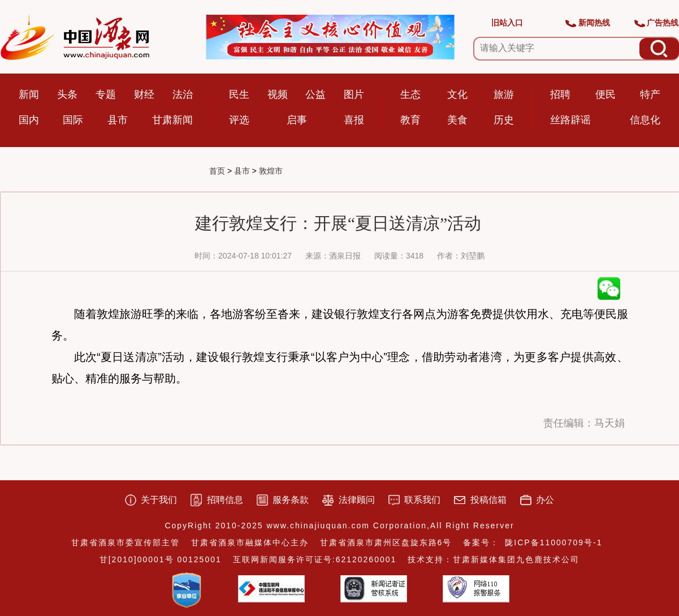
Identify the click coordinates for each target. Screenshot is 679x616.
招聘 (560, 94)
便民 (606, 94)
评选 (239, 120)
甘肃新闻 (172, 120)
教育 (410, 120)
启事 (297, 120)
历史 (504, 120)
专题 (106, 94)
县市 (118, 120)
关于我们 (159, 500)
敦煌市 (271, 171)
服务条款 (291, 500)
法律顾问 (357, 500)
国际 (73, 120)
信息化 (645, 120)
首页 (217, 171)
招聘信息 (225, 500)
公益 (315, 94)
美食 (457, 120)
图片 (354, 94)
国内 (29, 120)
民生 (239, 94)
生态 (410, 94)
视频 (278, 94)
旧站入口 (507, 23)
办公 (545, 500)
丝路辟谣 (570, 120)
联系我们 (422, 500)
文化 (457, 94)
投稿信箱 (488, 500)
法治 (183, 94)
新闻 (29, 94)
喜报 (354, 120)
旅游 (504, 94)
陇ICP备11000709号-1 (553, 542)
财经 (144, 94)
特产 (650, 94)
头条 (67, 94)
